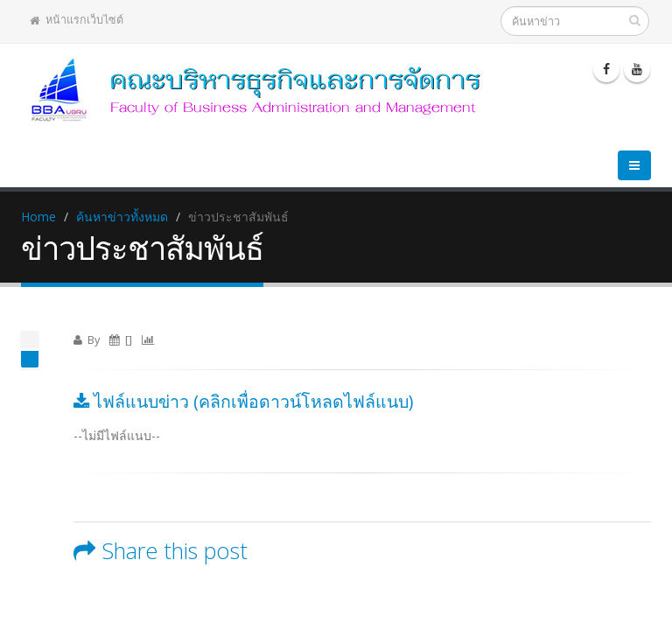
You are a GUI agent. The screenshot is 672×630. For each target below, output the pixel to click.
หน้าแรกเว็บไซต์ (77, 20)
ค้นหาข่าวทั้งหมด (122, 217)
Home (38, 217)
